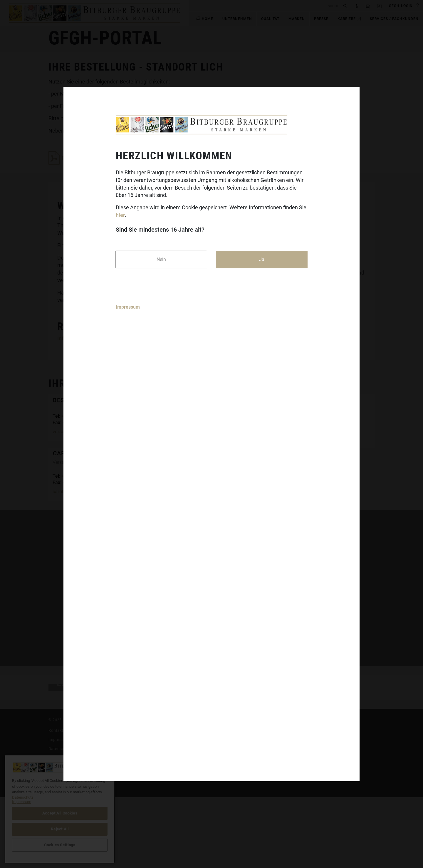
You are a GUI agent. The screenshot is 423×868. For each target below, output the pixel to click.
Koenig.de (170, 810)
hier (120, 215)
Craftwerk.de (172, 847)
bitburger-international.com (298, 810)
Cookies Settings (287, 820)
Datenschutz (60, 820)
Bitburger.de (172, 801)
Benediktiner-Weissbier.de (185, 838)
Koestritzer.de (173, 820)
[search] (265, 6)
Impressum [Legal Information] (22, 802)
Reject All (60, 829)
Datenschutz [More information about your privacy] (23, 797)
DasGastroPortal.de (290, 801)
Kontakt (56, 801)
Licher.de (169, 829)
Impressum (128, 307)
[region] (60, 809)
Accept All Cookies (60, 813)
